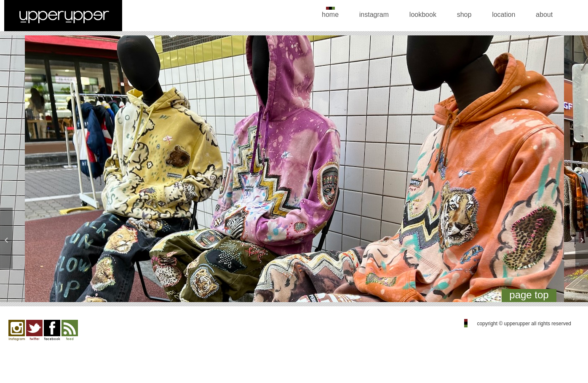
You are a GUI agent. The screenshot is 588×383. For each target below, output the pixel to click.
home (330, 15)
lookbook (423, 15)
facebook (52, 330)
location (504, 15)
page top (529, 295)
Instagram (17, 330)
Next (572, 171)
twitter (34, 330)
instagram (374, 15)
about (544, 15)
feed (70, 330)
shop (464, 15)
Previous (16, 171)
